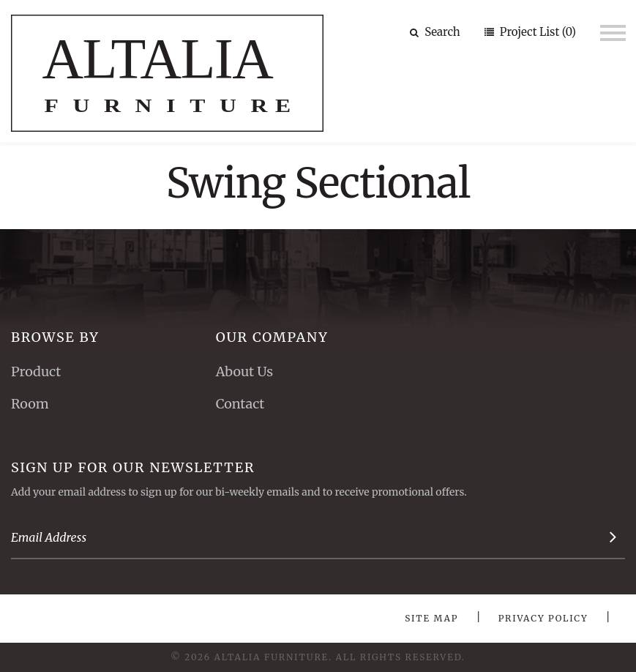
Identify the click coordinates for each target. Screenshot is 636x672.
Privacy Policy (543, 618)
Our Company (272, 337)
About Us (244, 372)
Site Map (431, 618)
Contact (240, 404)
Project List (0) (536, 32)
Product (36, 372)
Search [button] (435, 32)
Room (30, 404)
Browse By (55, 337)
